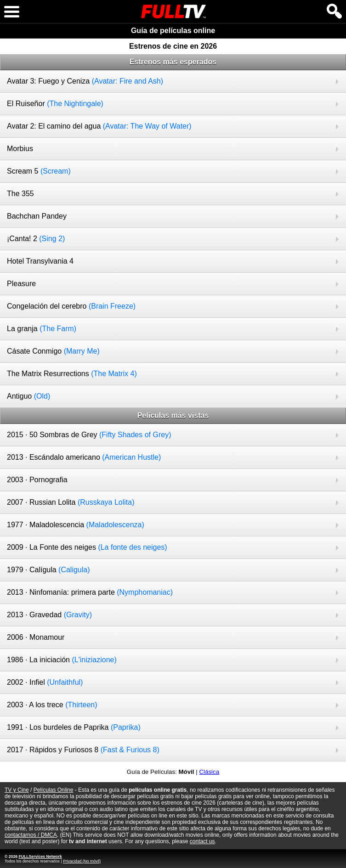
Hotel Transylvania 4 (40, 261)
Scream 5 (39, 171)
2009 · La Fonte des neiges (87, 547)
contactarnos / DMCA (31, 835)
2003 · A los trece (52, 705)
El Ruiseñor (55, 104)
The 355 (20, 194)
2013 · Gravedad (49, 615)
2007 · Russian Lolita (71, 502)
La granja (42, 329)
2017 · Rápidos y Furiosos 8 (83, 750)
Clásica (209, 772)
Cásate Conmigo (53, 351)
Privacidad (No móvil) (82, 861)
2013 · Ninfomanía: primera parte (90, 592)
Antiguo (28, 396)
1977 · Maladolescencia (76, 525)
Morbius (20, 149)
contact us (202, 841)
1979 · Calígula (48, 570)
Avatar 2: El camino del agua (99, 126)
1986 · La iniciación (62, 660)
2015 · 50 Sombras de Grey (89, 435)
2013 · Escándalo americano (84, 457)
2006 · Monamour (36, 637)
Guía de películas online (173, 31)
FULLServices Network (40, 857)
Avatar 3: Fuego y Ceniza (85, 81)
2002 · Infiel (45, 682)
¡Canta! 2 (36, 239)
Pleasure (21, 284)
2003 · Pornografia (37, 480)
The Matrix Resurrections (72, 374)
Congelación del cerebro (71, 306)
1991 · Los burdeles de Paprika (74, 727)
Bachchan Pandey (37, 216)
